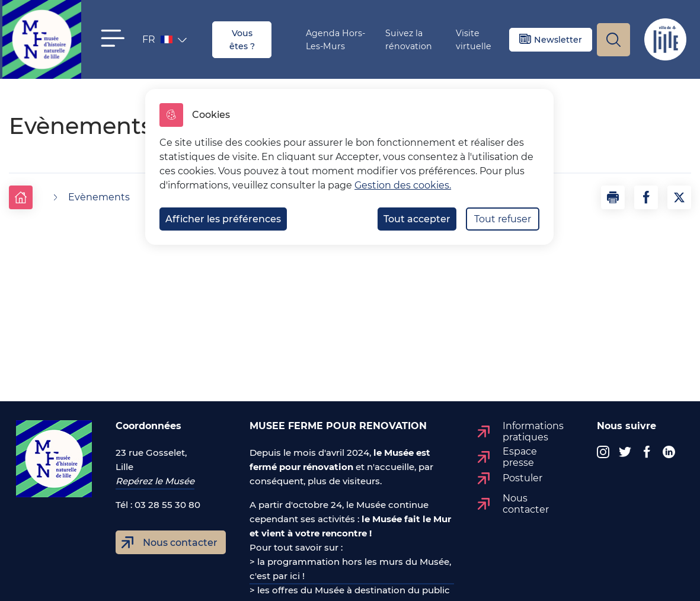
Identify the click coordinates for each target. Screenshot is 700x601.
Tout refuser (503, 219)
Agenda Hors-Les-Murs (335, 40)
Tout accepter (417, 219)
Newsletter (558, 40)
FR (159, 42)
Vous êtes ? (242, 40)
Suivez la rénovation (409, 40)
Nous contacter (180, 543)
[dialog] (349, 167)
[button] (113, 38)
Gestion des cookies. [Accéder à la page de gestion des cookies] (403, 185)
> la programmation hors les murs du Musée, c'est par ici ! (350, 569)
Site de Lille (665, 39)
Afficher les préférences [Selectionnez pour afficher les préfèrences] (223, 219)
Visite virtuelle (474, 40)
